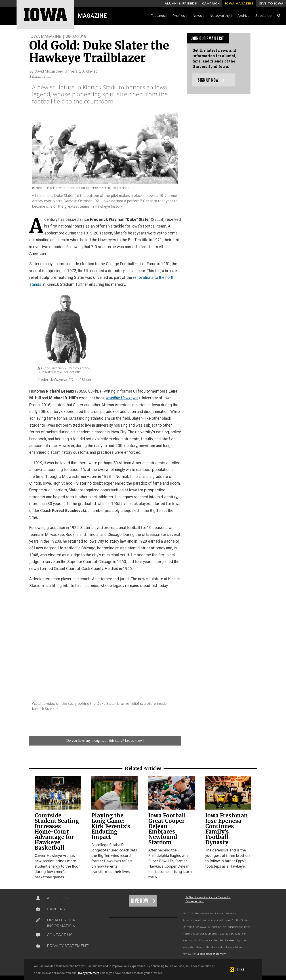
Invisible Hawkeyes (122, 398)
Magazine (92, 16)
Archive (244, 16)
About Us (57, 898)
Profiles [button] (180, 16)
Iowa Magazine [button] (239, 3)
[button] (237, 969)
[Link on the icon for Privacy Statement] (38, 946)
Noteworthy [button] (221, 16)
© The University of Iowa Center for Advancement (208, 899)
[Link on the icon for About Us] (38, 898)
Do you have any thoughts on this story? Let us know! (105, 740)
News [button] (198, 16)
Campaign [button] (211, 3)
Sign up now (211, 80)
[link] (58, 793)
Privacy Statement (88, 973)
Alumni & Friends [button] (181, 3)
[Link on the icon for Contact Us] (38, 935)
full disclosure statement (211, 954)
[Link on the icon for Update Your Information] (38, 920)
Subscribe (264, 16)
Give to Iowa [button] (271, 3)
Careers (56, 909)
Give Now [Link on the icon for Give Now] (140, 901)
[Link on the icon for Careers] (38, 909)
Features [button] (159, 16)
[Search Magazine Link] (279, 16)
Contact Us (60, 935)
